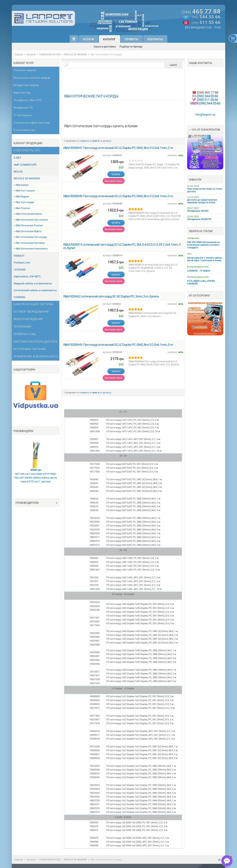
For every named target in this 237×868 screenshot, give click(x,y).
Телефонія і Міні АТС (28, 100)
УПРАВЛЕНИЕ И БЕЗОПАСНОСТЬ (36, 357)
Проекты (132, 39)
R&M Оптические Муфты (29, 231)
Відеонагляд (22, 93)
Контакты (155, 39)
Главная (19, 55)
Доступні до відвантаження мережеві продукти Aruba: (202, 201)
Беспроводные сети (198, 267)
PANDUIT (19, 256)
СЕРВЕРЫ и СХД (24, 334)
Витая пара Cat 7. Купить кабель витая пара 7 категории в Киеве (205, 259)
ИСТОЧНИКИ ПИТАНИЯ (30, 349)
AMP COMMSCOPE (25, 165)
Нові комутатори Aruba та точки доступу (205, 190)
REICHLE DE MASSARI (76, 55)
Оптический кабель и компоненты (35, 290)
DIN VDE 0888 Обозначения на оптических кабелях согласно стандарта (203, 245)
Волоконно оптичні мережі (32, 78)
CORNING (20, 297)
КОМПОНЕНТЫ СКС (50, 55)
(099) (206, 23)
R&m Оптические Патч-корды (31, 237)
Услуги (88, 39)
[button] (227, 861)
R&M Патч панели (25, 191)
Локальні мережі (25, 70)
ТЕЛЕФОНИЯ (22, 327)
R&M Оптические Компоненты (32, 249)
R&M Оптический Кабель (29, 214)
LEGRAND (20, 270)
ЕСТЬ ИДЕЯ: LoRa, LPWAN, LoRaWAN (201, 282)
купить (116, 174)
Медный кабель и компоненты (33, 283)
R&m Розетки (23, 208)
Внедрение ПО (23, 108)
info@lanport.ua (205, 115)
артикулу (107, 141)
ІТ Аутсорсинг (23, 115)
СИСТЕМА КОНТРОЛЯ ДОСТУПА (35, 342)
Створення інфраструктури (32, 123)
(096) (206, 17)
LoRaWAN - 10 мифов (199, 271)
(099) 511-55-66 (207, 100)
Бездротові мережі (26, 85)
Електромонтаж (24, 130)
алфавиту (84, 141)
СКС (189, 254)
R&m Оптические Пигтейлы (30, 243)
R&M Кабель (22, 185)
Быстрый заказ (114, 181)
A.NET (17, 158)
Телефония (193, 238)
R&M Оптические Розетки (29, 226)
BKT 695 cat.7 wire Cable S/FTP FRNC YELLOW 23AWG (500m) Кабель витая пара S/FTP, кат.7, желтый (36, 459)
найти (173, 65)
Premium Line (22, 263)
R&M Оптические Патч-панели (32, 220)
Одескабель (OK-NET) (27, 276)
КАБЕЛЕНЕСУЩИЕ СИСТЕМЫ (34, 304)
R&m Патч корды (25, 202)
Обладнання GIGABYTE (199, 219)
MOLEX (18, 172)
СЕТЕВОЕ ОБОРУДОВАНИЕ (31, 312)
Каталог (109, 39)
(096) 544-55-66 (207, 96)
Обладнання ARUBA (198, 211)
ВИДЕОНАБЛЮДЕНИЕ (28, 319)
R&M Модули (22, 197)
